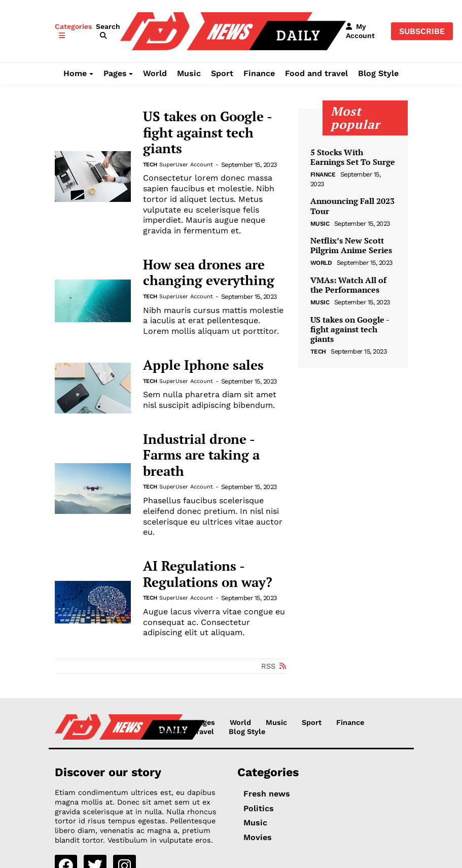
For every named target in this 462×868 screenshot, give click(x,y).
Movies (258, 837)
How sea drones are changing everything (209, 273)
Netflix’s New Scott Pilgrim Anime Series (351, 246)
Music (189, 73)
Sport (222, 73)
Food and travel (316, 73)
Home (75, 73)
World (155, 73)
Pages (115, 73)
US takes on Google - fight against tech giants (207, 133)
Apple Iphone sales (203, 365)
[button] (108, 31)
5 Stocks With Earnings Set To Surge (353, 157)
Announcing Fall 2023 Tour (352, 206)
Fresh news (267, 794)
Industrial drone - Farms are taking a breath (201, 455)
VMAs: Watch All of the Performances (348, 285)
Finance (259, 73)
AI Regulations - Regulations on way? (208, 574)
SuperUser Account (186, 165)
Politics (259, 808)
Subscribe (422, 31)
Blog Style (378, 73)
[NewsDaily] (233, 30)
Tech (150, 165)
